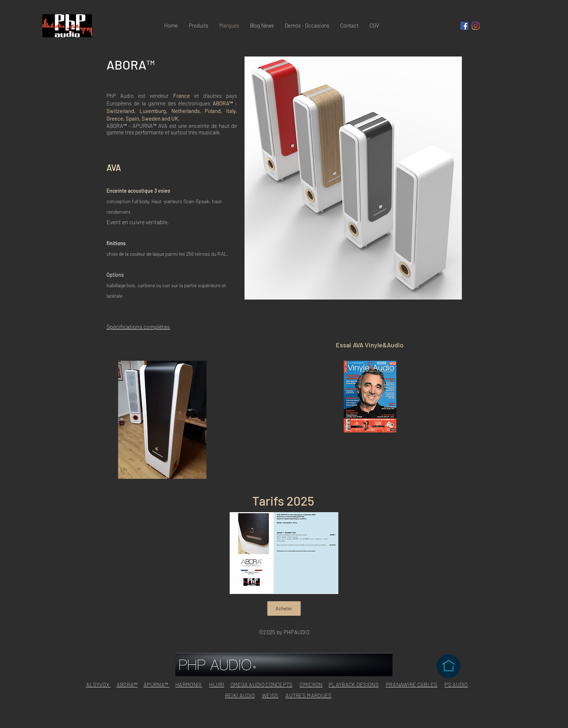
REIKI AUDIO (240, 695)
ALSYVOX (98, 685)
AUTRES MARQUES (308, 695)
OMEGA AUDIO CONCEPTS (262, 685)
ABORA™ (127, 685)
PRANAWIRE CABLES (412, 685)
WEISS (270, 695)
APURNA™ (156, 685)
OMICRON (311, 685)
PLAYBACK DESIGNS (354, 685)
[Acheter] (284, 608)
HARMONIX (189, 685)
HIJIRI (217, 685)
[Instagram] (476, 26)
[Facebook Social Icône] (464, 26)
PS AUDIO (456, 685)
